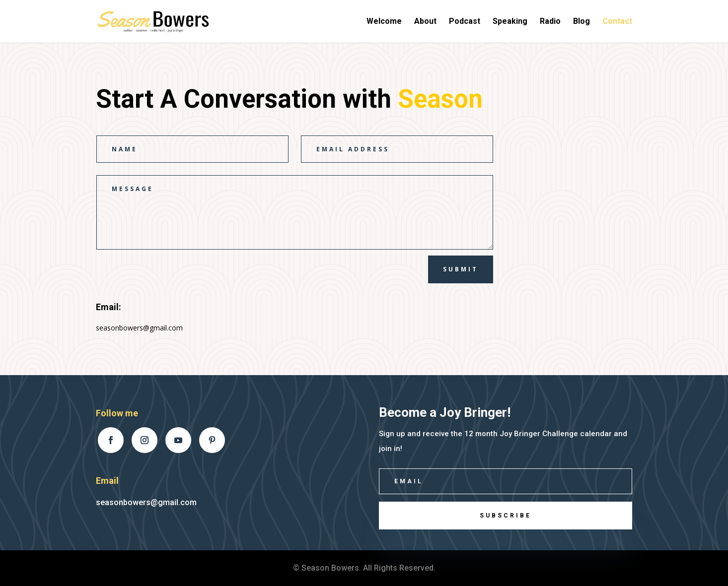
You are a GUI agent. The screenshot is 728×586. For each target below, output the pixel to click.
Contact (617, 22)
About (425, 22)
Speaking (510, 22)
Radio (550, 22)
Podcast (465, 22)
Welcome (384, 22)
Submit (461, 269)
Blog (582, 22)
